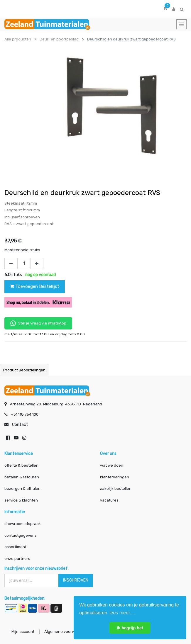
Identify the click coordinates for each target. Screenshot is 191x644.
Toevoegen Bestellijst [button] (35, 286)
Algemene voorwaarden (66, 632)
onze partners (17, 559)
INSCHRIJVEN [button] (76, 580)
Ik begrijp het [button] (130, 628)
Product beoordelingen (24, 370)
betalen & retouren (22, 477)
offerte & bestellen (22, 465)
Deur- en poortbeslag (59, 39)
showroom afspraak (23, 524)
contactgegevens (21, 535)
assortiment (15, 547)
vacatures (109, 500)
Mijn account (23, 632)
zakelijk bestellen (116, 488)
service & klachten (21, 500)
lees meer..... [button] (123, 613)
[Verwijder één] (11, 264)
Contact (20, 425)
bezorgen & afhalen (22, 488)
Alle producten (18, 39)
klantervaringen (115, 477)
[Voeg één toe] (37, 264)
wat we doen (112, 465)
